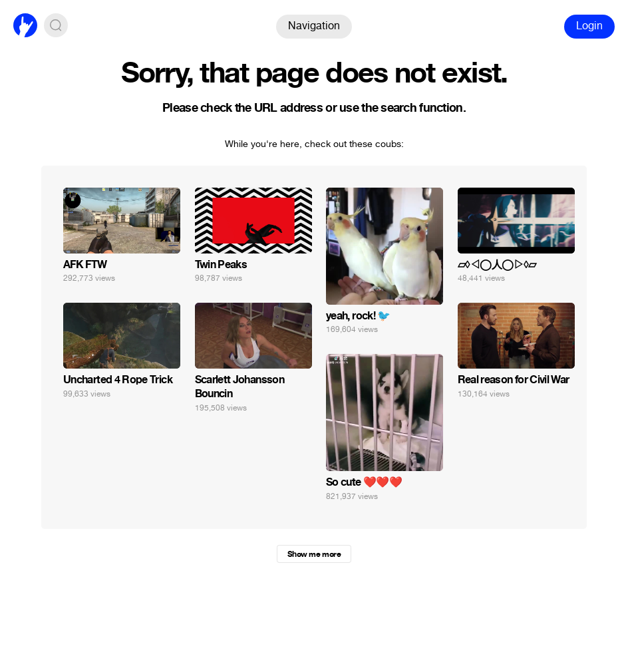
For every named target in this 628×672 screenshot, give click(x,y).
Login (589, 26)
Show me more (314, 554)
